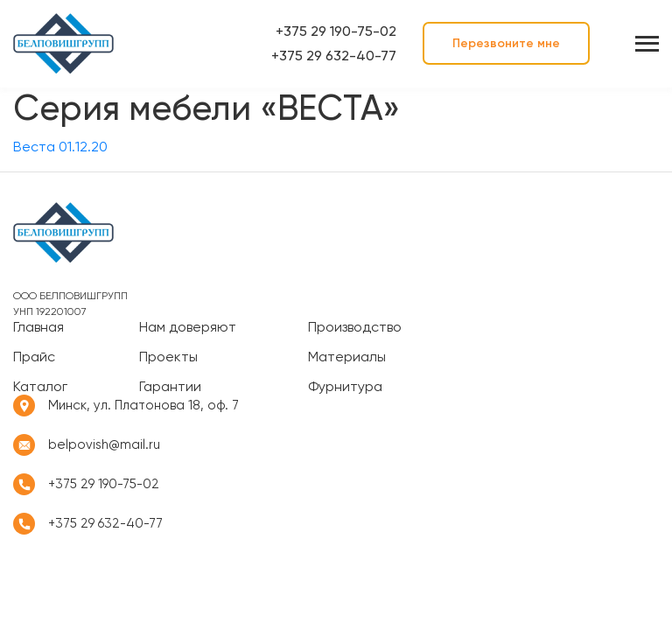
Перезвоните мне (506, 43)
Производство (355, 327)
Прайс (34, 357)
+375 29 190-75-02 (336, 31)
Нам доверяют (188, 327)
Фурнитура (345, 387)
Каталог (40, 387)
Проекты (168, 357)
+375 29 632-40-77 (334, 56)
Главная (38, 327)
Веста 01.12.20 (60, 147)
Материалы (347, 357)
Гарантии (170, 387)
